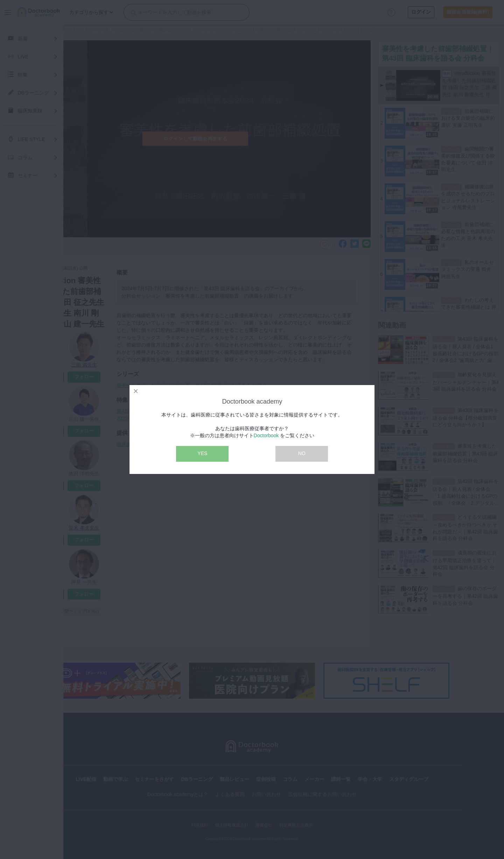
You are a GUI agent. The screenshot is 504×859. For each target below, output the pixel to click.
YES (202, 453)
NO (302, 453)
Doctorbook (266, 435)
